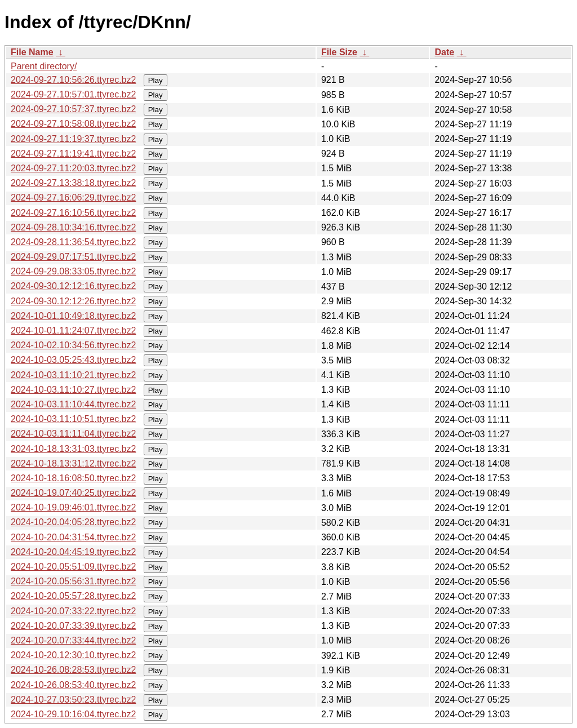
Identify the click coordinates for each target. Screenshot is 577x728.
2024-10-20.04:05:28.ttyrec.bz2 (73, 522)
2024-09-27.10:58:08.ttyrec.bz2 (73, 124)
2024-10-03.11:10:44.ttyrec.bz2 (73, 404)
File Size (339, 52)
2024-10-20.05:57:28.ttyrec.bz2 (73, 596)
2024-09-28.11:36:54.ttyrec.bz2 (73, 242)
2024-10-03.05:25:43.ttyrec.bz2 (73, 360)
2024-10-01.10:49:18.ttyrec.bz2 (73, 316)
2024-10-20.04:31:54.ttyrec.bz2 (73, 537)
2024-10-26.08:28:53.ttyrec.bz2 (73, 670)
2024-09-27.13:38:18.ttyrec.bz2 (73, 183)
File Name (32, 52)
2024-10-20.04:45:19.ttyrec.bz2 (73, 552)
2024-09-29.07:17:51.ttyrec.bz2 (73, 257)
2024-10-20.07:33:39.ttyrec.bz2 (73, 626)
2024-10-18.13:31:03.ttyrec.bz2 (73, 449)
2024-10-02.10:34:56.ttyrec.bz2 (73, 345)
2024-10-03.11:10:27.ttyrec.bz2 (73, 390)
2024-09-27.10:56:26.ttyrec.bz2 (73, 80)
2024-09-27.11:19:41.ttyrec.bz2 (73, 154)
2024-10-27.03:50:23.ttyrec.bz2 (73, 700)
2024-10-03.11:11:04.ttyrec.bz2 (73, 434)
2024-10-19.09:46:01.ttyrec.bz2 (73, 507)
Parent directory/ (44, 66)
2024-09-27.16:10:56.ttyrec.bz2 (73, 213)
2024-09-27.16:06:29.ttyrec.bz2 (73, 197)
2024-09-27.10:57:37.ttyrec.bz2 (73, 109)
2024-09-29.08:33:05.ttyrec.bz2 (73, 271)
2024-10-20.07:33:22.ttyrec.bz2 (73, 611)
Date (444, 52)
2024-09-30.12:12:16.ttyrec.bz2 (73, 286)
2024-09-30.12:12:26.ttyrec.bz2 (73, 301)
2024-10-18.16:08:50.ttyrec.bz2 (73, 478)
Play (156, 80)
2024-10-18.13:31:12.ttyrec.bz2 (73, 463)
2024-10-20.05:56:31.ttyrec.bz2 (73, 581)
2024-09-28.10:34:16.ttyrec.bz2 (73, 227)
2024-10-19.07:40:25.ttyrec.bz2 (73, 493)
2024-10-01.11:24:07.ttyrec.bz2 (73, 330)
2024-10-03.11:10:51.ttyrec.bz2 (73, 419)
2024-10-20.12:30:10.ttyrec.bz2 (73, 655)
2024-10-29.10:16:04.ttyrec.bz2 (73, 714)
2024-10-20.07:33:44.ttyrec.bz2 (73, 640)
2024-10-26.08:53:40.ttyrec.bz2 (73, 685)
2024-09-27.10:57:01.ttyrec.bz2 (73, 94)
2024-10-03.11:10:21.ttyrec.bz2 (73, 375)
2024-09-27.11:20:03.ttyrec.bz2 (73, 168)
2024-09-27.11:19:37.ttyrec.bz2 (73, 139)
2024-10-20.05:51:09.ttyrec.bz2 (73, 567)
